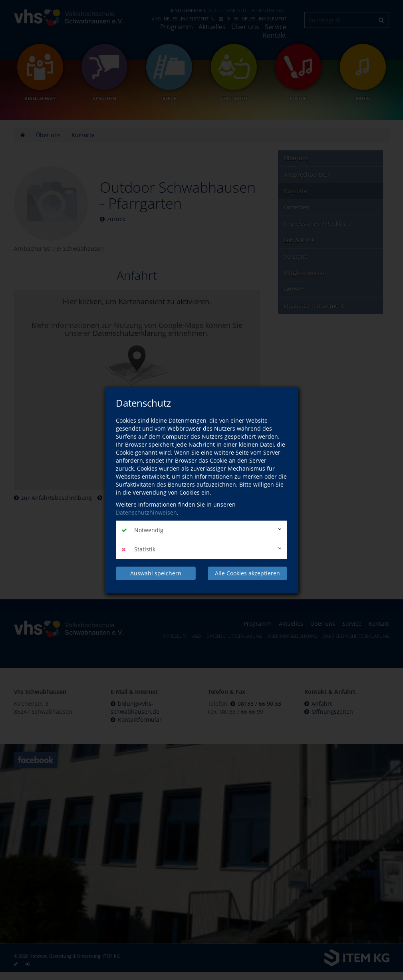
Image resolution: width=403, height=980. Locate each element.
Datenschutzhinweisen (146, 512)
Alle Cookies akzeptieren (247, 573)
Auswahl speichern (156, 573)
